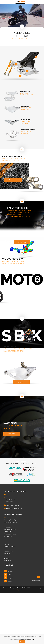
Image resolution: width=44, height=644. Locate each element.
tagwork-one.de (22, 590)
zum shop (13, 180)
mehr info (22, 242)
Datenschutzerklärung (27, 639)
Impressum (7, 558)
